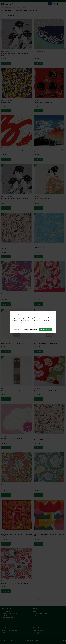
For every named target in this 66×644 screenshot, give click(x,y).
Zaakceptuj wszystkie (45, 329)
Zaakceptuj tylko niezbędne (30, 329)
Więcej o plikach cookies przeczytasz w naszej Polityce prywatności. (27, 325)
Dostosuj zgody (17, 329)
